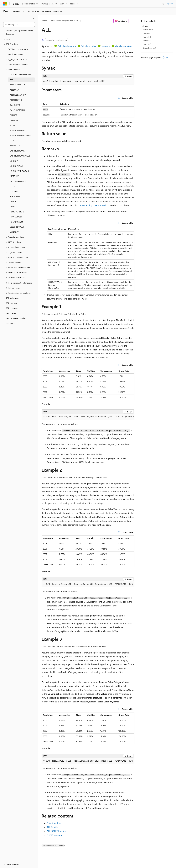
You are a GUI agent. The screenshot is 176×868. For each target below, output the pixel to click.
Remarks (146, 33)
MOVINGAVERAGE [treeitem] (18, 181)
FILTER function (54, 835)
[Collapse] (34, 19)
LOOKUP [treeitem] (14, 161)
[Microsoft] (5, 4)
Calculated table (89, 46)
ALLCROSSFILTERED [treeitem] (19, 85)
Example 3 (147, 44)
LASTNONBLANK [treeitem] (17, 151)
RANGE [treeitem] (13, 202)
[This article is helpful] (163, 57)
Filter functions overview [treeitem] (20, 75)
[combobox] (19, 24)
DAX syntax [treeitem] (10, 323)
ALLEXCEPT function (57, 831)
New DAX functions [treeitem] (16, 54)
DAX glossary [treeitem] (11, 303)
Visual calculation (123, 46)
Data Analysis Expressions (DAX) (65, 21)
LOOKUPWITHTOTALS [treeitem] (19, 171)
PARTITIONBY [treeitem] (16, 196)
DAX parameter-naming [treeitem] (16, 318)
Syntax (145, 26)
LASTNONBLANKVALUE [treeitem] (20, 156)
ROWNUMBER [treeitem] (16, 217)
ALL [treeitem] (12, 80)
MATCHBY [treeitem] (14, 176)
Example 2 (147, 41)
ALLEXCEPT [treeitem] (15, 90)
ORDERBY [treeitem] (14, 191)
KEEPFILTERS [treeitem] (15, 146)
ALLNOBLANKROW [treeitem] (18, 95)
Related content (149, 48)
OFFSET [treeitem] (13, 186)
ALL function (53, 827)
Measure (106, 46)
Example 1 (147, 37)
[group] (88, 417)
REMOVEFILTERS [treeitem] (17, 212)
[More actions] (132, 21)
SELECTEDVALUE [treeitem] (17, 227)
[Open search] (163, 4)
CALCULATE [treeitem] (15, 105)
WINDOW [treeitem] (14, 232)
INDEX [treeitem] (13, 141)
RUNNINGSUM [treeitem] (16, 222)
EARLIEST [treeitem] (14, 120)
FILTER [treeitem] (13, 125)
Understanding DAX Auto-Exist (93, 205)
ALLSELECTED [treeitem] (16, 100)
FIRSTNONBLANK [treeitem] (17, 130)
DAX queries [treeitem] (11, 313)
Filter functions (54, 823)
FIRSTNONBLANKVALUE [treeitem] (20, 135)
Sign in (170, 4)
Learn (44, 21)
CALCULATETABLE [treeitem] (18, 110)
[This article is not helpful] (167, 57)
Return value (148, 30)
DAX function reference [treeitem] (18, 49)
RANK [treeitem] (12, 207)
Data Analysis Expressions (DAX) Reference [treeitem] (19, 32)
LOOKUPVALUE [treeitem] (17, 166)
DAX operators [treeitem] (12, 308)
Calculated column (67, 46)
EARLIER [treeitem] (13, 115)
